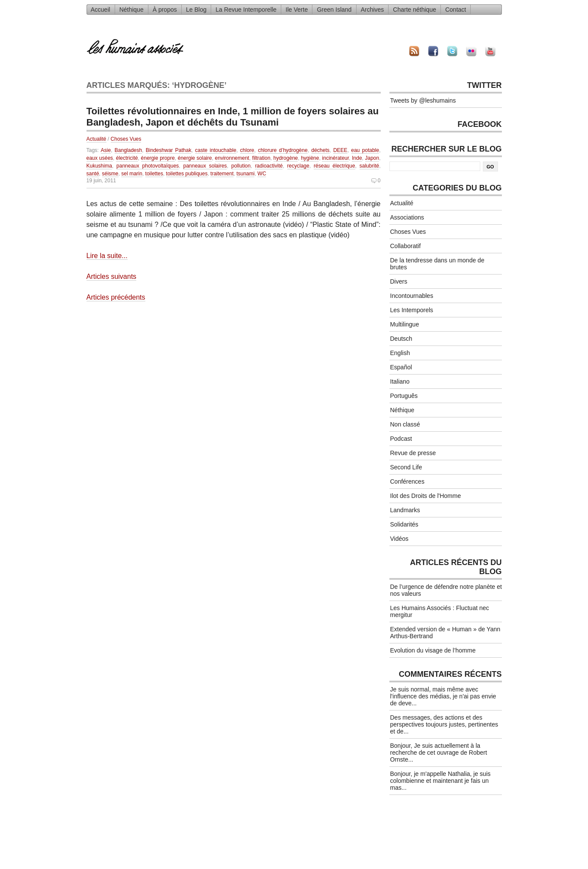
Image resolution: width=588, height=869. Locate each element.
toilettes (154, 174)
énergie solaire (195, 158)
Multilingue (405, 324)
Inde (357, 158)
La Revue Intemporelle (246, 10)
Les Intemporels (412, 310)
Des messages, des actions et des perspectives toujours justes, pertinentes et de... (444, 724)
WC (262, 174)
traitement (222, 174)
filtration (261, 158)
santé (93, 174)
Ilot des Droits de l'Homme (426, 496)
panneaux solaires (205, 166)
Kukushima (99, 166)
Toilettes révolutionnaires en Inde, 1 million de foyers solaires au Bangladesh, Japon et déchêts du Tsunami (233, 117)
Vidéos (400, 539)
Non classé (405, 424)
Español (401, 367)
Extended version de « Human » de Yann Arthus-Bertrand (445, 633)
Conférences (407, 481)
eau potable (365, 150)
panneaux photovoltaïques (148, 166)
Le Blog (196, 10)
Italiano (400, 381)
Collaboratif (406, 246)
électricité (127, 158)
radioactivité (269, 166)
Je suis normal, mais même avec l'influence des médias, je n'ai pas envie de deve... (443, 696)
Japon (372, 158)
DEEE (340, 150)
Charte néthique (414, 10)
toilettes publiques (187, 174)
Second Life (406, 467)
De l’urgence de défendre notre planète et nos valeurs (446, 590)
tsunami (245, 174)
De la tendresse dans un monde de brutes (437, 264)
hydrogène (286, 158)
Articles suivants (112, 276)
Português (404, 396)
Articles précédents (116, 297)
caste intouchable (216, 150)
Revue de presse (413, 453)
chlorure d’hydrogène (283, 150)
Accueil (101, 10)
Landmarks (405, 510)
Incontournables (412, 296)
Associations (407, 217)
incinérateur (335, 158)
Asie (106, 150)
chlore (247, 150)
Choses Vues (126, 139)
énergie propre (158, 158)
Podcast (401, 439)
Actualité (96, 139)
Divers (399, 281)
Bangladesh (128, 150)
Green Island (334, 10)
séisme (110, 174)
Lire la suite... (107, 256)
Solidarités (404, 524)
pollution (241, 166)
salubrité (369, 166)
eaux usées (100, 158)
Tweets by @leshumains (423, 100)
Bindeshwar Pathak (169, 150)
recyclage (298, 166)
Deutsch (401, 339)
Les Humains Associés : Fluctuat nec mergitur (440, 611)
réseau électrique (334, 166)
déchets (321, 150)
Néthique (132, 10)
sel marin (132, 174)
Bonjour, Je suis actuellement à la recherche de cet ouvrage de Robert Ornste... (439, 753)
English (400, 353)
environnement (232, 158)
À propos (165, 10)
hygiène (310, 158)
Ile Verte (297, 10)
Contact (456, 10)
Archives (373, 10)
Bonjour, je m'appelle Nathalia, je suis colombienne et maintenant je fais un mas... (440, 781)
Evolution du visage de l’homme (433, 650)
